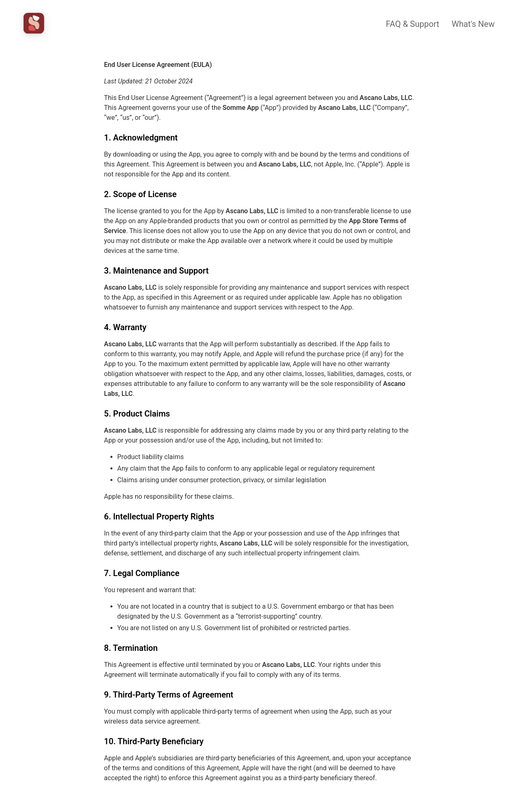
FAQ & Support (412, 24)
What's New (473, 24)
